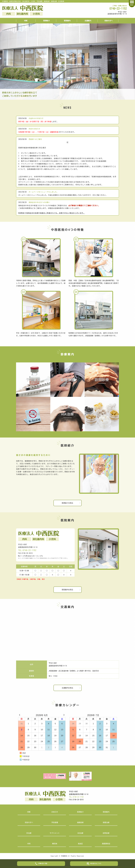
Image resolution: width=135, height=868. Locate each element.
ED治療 (29, 833)
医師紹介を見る (67, 503)
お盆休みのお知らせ (36, 118)
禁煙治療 (106, 822)
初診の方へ (109, 21)
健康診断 (80, 822)
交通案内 (88, 21)
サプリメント (55, 833)
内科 (29, 844)
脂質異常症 (106, 844)
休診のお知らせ (34, 129)
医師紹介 (47, 21)
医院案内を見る (67, 590)
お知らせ (55, 812)
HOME (26, 21)
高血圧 (80, 844)
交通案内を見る (67, 688)
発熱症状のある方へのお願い (39, 202)
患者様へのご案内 (35, 139)
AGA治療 (80, 833)
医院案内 (67, 21)
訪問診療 (106, 833)
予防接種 (55, 822)
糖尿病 (55, 844)
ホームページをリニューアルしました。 (43, 192)
